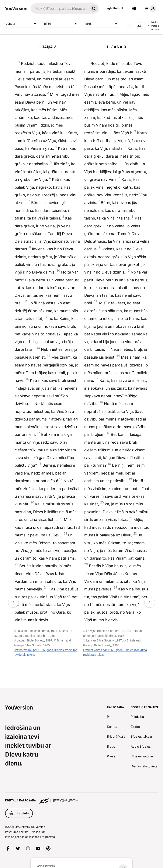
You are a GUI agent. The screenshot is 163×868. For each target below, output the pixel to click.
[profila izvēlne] (150, 9)
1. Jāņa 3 (20, 24)
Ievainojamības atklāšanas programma (30, 837)
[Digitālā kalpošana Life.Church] (81, 798)
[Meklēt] (60, 9)
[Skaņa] (127, 26)
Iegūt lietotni (114, 8)
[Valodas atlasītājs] (134, 9)
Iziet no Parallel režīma (154, 26)
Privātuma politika (17, 832)
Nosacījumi (39, 832)
